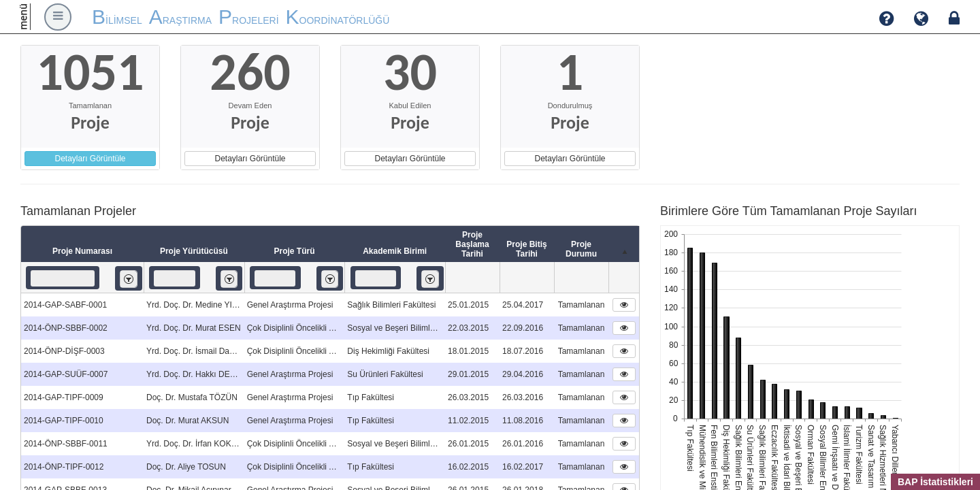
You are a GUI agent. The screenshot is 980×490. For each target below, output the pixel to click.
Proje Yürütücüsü (194, 251)
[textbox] (63, 278)
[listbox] (129, 279)
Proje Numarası (82, 251)
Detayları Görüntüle (90, 159)
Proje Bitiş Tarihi (526, 249)
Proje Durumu (581, 249)
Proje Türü (294, 251)
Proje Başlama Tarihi (472, 244)
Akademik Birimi (395, 251)
